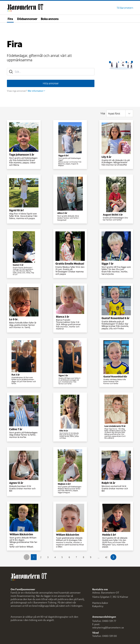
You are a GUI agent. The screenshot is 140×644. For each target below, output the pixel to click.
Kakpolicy (98, 606)
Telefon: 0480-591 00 (105, 636)
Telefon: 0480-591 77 (104, 621)
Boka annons (50, 19)
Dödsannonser (27, 19)
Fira (10, 19)
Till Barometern (125, 8)
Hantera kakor (100, 603)
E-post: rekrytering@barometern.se (108, 626)
